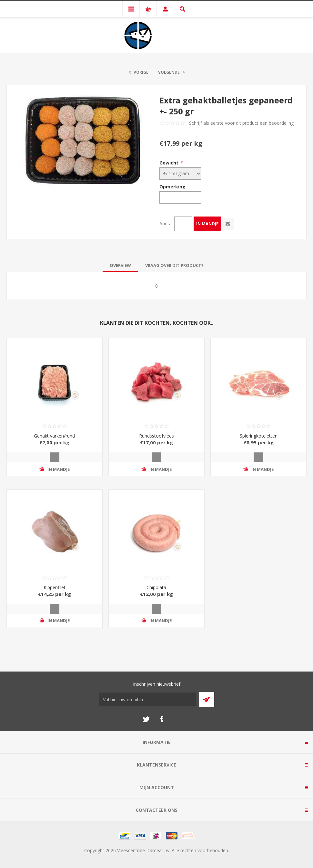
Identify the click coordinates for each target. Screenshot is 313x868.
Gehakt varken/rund (54, 436)
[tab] (120, 265)
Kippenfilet (55, 587)
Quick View (55, 457)
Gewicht (169, 163)
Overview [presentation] (120, 265)
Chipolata (156, 587)
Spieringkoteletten (259, 436)
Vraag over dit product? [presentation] (174, 265)
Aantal (166, 223)
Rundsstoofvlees (156, 436)
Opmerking (172, 187)
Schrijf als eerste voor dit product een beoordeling (241, 123)
